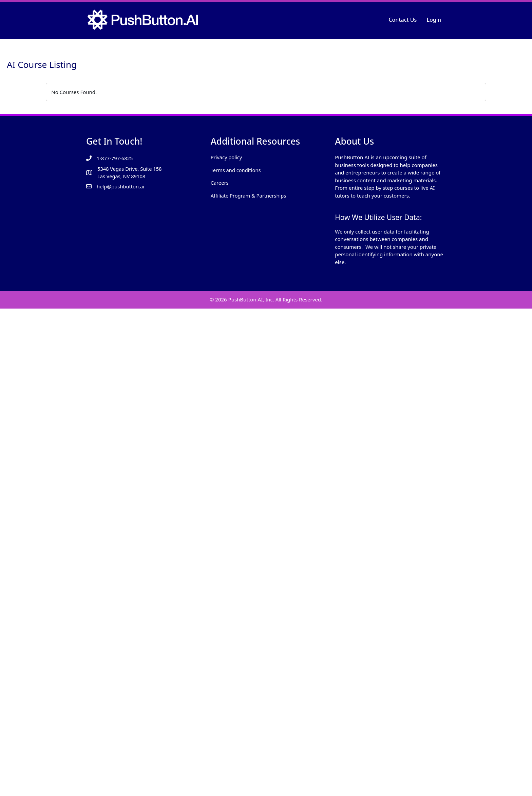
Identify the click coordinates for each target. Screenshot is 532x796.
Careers (220, 183)
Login (434, 20)
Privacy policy (227, 157)
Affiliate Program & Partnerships (249, 196)
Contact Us (403, 20)
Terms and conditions (236, 170)
